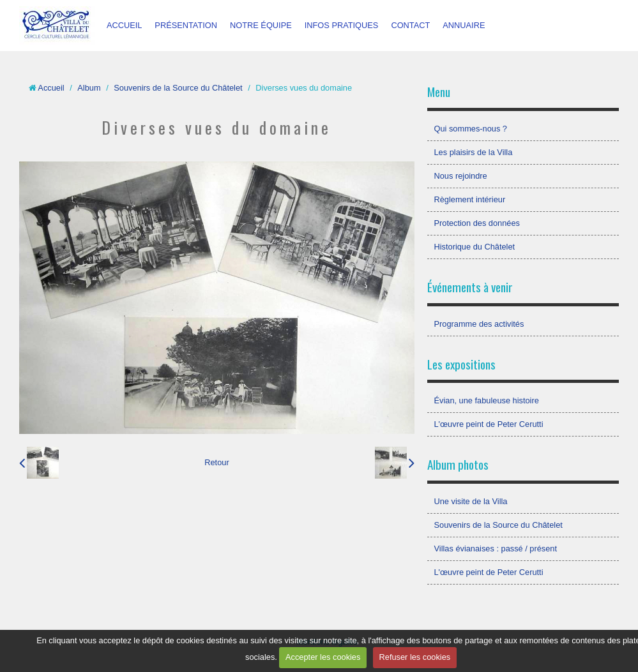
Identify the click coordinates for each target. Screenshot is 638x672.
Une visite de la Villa (470, 501)
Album (89, 88)
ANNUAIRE (464, 25)
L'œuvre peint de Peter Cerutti (488, 424)
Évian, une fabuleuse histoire (486, 400)
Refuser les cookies (415, 657)
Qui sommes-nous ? (470, 129)
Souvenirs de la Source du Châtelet (178, 88)
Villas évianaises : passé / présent (495, 549)
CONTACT (410, 25)
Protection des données (476, 223)
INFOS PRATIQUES (342, 25)
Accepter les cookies (323, 657)
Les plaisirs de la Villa (473, 152)
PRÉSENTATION (186, 25)
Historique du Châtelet (474, 247)
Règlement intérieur (469, 199)
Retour (216, 462)
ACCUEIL (124, 25)
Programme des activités (479, 324)
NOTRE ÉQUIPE (261, 25)
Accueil (51, 88)
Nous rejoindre (460, 176)
